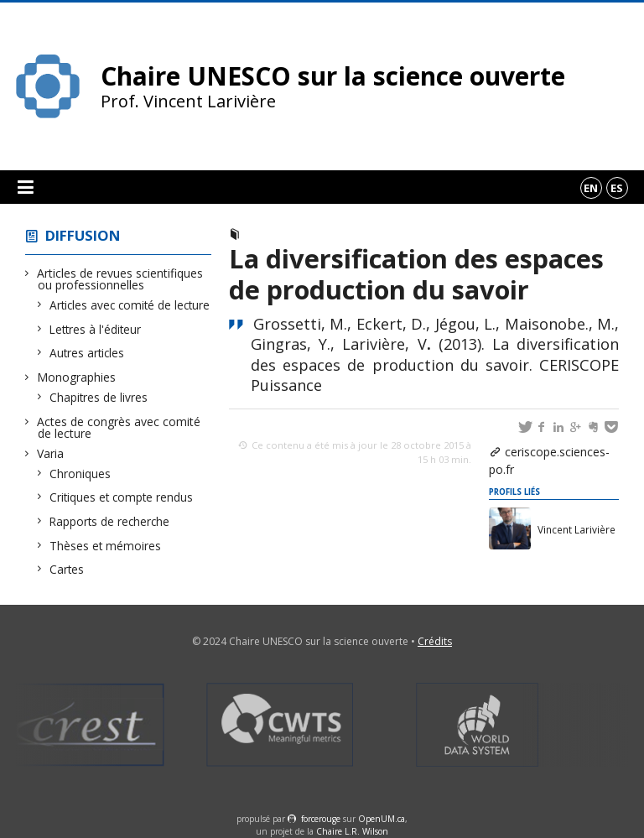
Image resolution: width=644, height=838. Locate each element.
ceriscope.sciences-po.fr (549, 461)
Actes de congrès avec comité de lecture (119, 427)
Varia (51, 453)
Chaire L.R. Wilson (352, 831)
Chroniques (80, 474)
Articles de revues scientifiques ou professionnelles (120, 279)
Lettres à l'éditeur (96, 329)
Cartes (67, 569)
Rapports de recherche (110, 521)
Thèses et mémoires (106, 546)
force (321, 819)
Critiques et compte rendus (122, 497)
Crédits (435, 641)
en (591, 188)
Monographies (77, 377)
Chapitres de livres (99, 397)
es (617, 188)
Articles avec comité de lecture (130, 305)
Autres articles (87, 353)
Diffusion (83, 235)
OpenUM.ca (382, 819)
